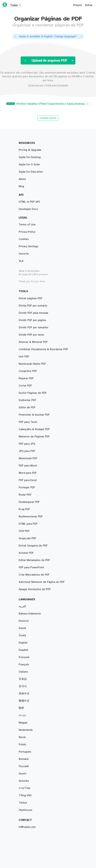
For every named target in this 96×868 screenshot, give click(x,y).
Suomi (23, 774)
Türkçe (23, 803)
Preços (78, 5)
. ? (45, 37)
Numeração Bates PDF (32, 364)
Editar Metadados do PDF (34, 560)
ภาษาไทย (24, 788)
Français (24, 665)
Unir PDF (24, 357)
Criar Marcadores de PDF (34, 575)
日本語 (23, 679)
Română (24, 759)
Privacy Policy (27, 232)
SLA (21, 261)
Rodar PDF (25, 495)
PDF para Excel (28, 480)
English (23, 643)
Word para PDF (28, 473)
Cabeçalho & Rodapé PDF (34, 429)
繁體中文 (24, 701)
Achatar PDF (26, 553)
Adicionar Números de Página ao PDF (42, 582)
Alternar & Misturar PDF (33, 342)
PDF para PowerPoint (31, 567)
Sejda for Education (31, 172)
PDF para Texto (28, 422)
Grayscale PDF (27, 538)
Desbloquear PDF (29, 502)
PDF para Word (28, 466)
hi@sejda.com (27, 827)
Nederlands (26, 730)
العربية (22, 606)
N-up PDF (24, 509)
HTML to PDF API (29, 202)
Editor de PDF (27, 408)
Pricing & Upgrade (30, 150)
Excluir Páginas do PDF (33, 393)
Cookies (24, 239)
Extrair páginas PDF (31, 298)
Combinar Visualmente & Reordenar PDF (43, 349)
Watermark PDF (28, 458)
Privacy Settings (29, 246)
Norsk (22, 737)
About (22, 179)
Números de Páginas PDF (34, 437)
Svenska (24, 781)
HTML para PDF (28, 524)
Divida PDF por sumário (33, 306)
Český (22, 635)
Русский (24, 766)
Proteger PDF (27, 488)
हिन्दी (21, 708)
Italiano (23, 672)
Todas (16, 5)
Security (24, 254)
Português (25, 752)
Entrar (89, 5)
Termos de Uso (35, 85)
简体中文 (24, 694)
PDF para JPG (27, 444)
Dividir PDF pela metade (33, 313)
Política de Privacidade (57, 85)
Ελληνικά (24, 657)
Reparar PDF (26, 378)
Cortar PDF (25, 386)
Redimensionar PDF (31, 517)
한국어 (23, 686)
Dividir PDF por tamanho (33, 328)
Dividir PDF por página (32, 320)
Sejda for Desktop (30, 157)
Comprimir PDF (28, 371)
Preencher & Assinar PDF (34, 415)
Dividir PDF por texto (31, 335)
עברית (22, 715)
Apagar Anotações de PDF (35, 589)
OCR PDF (24, 531)
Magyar (23, 723)
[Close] (81, 36)
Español (23, 650)
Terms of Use (27, 225)
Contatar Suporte (48, 118)
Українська (25, 810)
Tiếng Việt (25, 795)
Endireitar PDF (27, 400)
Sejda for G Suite (29, 165)
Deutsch (24, 621)
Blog (21, 186)
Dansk (22, 628)
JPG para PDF (27, 451)
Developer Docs (28, 209)
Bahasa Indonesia (30, 614)
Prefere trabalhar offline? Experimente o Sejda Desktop (48, 104)
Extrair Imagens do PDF (33, 546)
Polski (22, 745)
